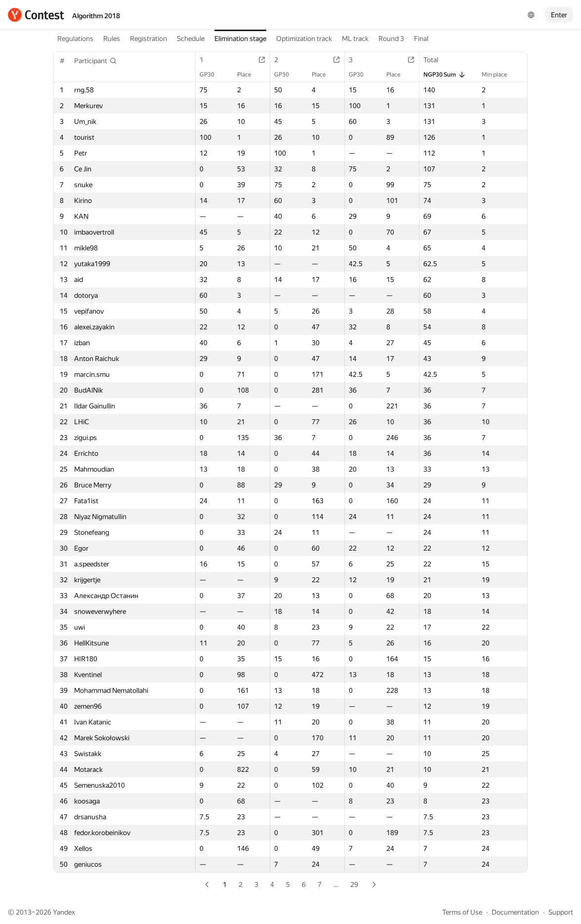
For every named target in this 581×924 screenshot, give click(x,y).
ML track (355, 39)
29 (354, 884)
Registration (148, 39)
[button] (96, 61)
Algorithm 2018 (96, 16)
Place (249, 75)
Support (561, 912)
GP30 (212, 75)
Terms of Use (462, 912)
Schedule (191, 39)
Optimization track (304, 39)
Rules (112, 39)
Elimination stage (240, 39)
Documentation (515, 912)
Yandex (64, 912)
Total (436, 60)
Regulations (75, 39)
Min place (499, 75)
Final (421, 39)
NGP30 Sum (445, 75)
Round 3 (391, 39)
